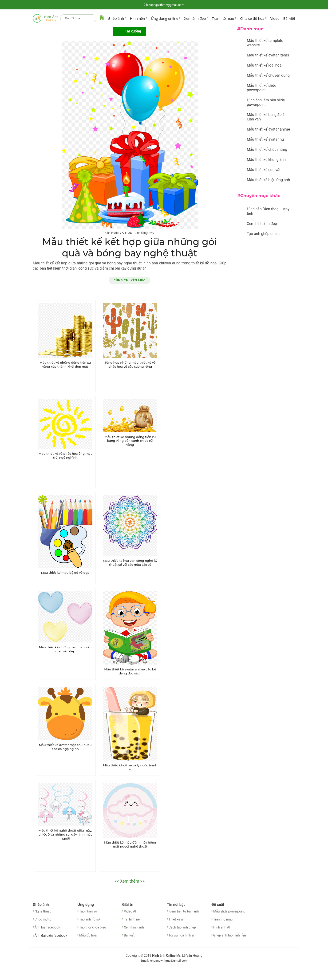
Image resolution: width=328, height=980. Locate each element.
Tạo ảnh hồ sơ (90, 919)
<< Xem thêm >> (130, 881)
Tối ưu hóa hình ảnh (183, 935)
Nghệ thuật (43, 911)
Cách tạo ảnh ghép (182, 927)
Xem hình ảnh (134, 927)
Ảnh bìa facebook (47, 927)
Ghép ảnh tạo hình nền (230, 935)
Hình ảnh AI (222, 927)
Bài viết (289, 18)
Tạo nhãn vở (88, 911)
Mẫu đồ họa (88, 935)
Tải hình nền (133, 919)
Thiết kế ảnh (178, 919)
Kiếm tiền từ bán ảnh (184, 911)
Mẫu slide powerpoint (229, 911)
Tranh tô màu (223, 919)
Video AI (130, 911)
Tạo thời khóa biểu (93, 927)
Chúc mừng (43, 919)
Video (275, 18)
